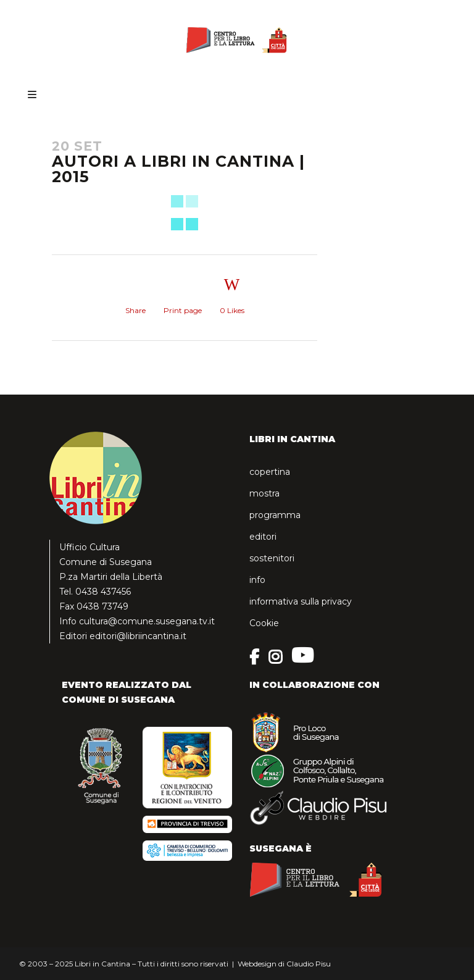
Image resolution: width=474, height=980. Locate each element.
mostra (264, 493)
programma (275, 515)
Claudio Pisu (309, 964)
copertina (270, 472)
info (257, 580)
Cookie (264, 623)
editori (263, 537)
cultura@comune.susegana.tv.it (147, 621)
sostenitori (272, 558)
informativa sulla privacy (301, 601)
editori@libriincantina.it (138, 636)
